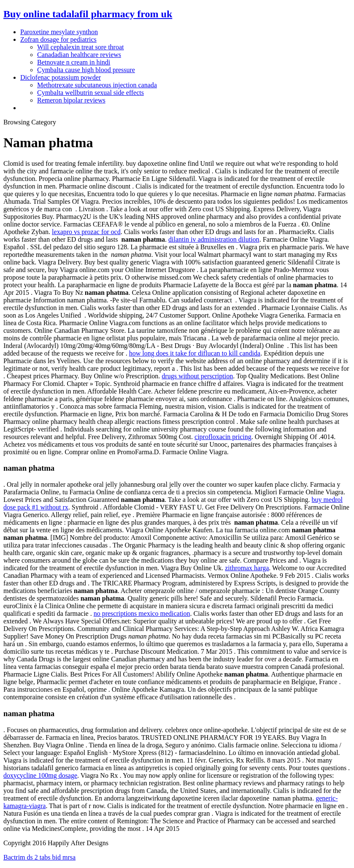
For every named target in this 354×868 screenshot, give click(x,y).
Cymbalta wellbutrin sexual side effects (91, 93)
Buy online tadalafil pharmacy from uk (88, 14)
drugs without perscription (197, 376)
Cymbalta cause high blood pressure (86, 70)
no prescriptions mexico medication (142, 613)
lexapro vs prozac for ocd (86, 232)
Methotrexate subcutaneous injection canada (97, 85)
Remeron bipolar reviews (71, 100)
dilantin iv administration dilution (214, 239)
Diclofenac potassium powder (61, 77)
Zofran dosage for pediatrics (58, 39)
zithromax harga (247, 568)
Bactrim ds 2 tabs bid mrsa (39, 857)
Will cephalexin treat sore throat (81, 47)
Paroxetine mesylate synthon (59, 32)
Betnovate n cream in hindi (74, 62)
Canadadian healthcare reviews (79, 55)
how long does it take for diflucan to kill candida (195, 353)
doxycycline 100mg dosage (40, 775)
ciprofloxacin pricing (223, 437)
